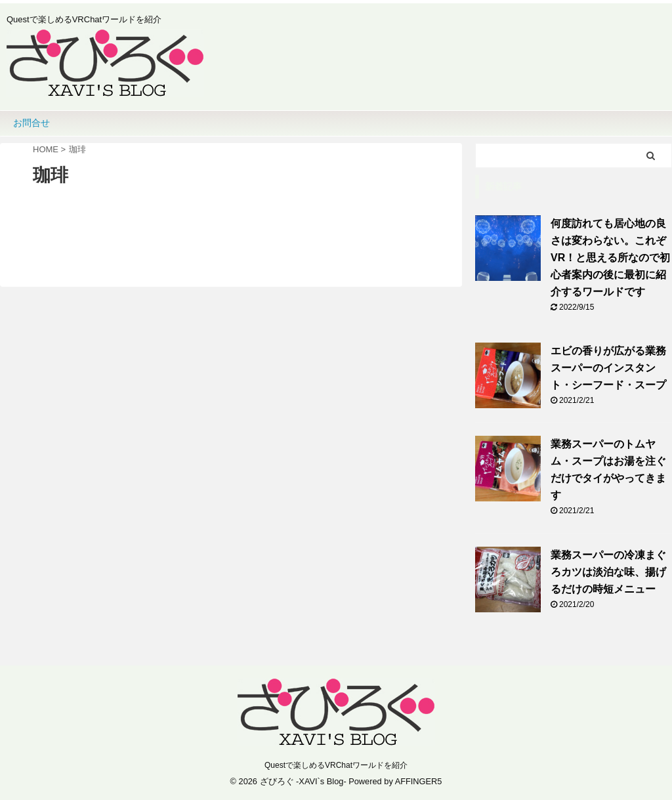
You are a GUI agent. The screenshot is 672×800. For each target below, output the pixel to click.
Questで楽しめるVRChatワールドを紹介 (336, 765)
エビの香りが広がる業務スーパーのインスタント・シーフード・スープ (608, 368)
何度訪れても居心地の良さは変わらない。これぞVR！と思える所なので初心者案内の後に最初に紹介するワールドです (610, 258)
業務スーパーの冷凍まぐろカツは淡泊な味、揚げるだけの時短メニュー (608, 572)
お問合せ (31, 123)
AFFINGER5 (419, 781)
